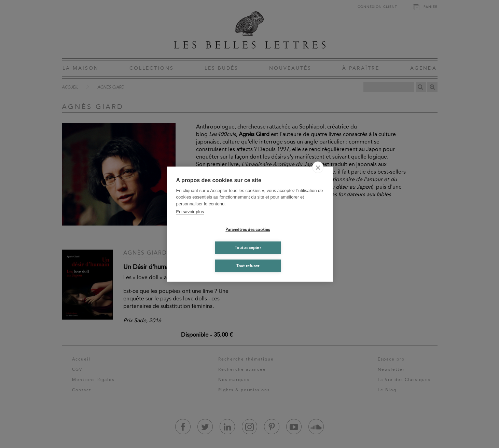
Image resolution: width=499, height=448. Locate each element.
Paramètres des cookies (248, 230)
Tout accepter (248, 248)
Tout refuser (248, 266)
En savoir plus (190, 212)
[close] (318, 167)
